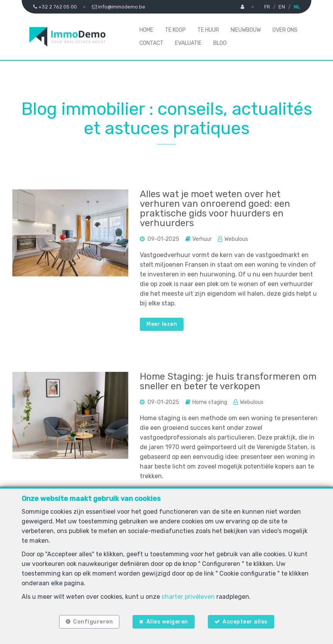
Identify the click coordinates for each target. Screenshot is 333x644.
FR (267, 7)
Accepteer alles (245, 622)
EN (282, 7)
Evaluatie (188, 43)
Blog (220, 43)
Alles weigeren (167, 622)
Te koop (175, 30)
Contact (151, 43)
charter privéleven (188, 597)
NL (297, 7)
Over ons (285, 30)
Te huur (208, 30)
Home (146, 30)
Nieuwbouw (246, 30)
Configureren (93, 622)
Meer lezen (162, 324)
